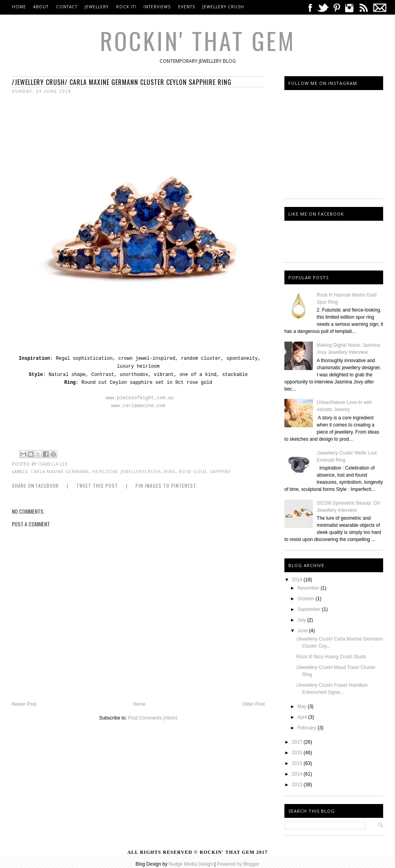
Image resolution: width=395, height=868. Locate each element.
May (303, 706)
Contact (67, 7)
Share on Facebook (35, 486)
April (303, 717)
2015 (298, 763)
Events (187, 7)
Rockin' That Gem (198, 40)
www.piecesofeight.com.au (140, 398)
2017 (298, 742)
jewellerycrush (141, 472)
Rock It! (126, 7)
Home (19, 7)
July (302, 620)
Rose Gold (193, 472)
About (41, 7)
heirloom (105, 472)
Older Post (253, 704)
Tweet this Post (97, 486)
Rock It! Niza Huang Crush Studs (331, 657)
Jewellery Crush (223, 7)
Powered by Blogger (238, 864)
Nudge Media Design (191, 864)
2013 (298, 785)
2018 (298, 580)
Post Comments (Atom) (153, 718)
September (310, 609)
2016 (298, 753)
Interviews (157, 7)
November (309, 588)
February (308, 728)
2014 (298, 774)
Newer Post (24, 704)
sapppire (220, 472)
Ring (170, 472)
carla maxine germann (60, 472)
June (303, 631)
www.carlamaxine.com (138, 406)
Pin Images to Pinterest (166, 486)
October (307, 599)
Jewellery (97, 7)
